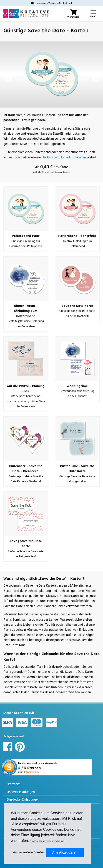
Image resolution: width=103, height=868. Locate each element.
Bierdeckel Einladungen (23, 799)
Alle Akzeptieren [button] (65, 852)
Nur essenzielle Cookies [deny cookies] (28, 852)
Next (95, 79)
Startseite (14, 784)
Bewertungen (32, 772)
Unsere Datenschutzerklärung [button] (47, 841)
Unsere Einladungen (21, 792)
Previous (8, 79)
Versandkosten (63, 172)
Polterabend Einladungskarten (65, 157)
